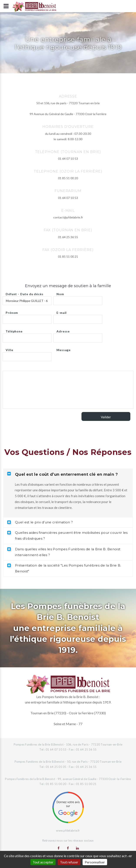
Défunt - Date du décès (24, 293)
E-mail (62, 312)
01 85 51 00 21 (68, 256)
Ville (9, 349)
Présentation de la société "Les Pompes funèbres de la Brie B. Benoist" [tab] (64, 568)
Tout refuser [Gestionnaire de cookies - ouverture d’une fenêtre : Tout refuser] (69, 862)
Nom (60, 293)
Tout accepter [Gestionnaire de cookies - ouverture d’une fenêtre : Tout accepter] (43, 862)
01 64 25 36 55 (68, 237)
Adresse (63, 330)
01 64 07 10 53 (68, 159)
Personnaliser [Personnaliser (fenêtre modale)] (95, 862)
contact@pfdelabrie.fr (68, 217)
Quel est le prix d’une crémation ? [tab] (40, 522)
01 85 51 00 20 (68, 178)
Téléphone (14, 330)
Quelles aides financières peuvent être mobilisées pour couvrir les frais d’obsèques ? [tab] (67, 536)
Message (64, 349)
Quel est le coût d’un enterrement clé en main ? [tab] (62, 474)
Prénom (12, 312)
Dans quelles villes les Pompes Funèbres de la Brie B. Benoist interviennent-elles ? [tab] (64, 552)
